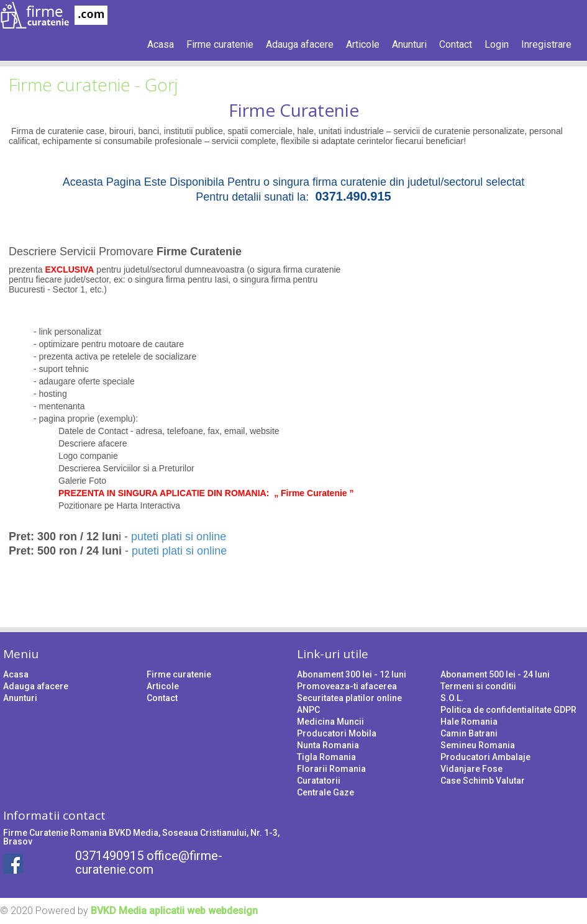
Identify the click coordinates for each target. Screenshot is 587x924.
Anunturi (409, 44)
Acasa (161, 44)
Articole (363, 44)
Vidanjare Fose (471, 769)
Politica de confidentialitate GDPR (508, 710)
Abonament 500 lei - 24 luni (495, 674)
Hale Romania (469, 722)
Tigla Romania (326, 757)
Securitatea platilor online (349, 698)
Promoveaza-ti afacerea (347, 686)
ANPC (308, 710)
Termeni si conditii (478, 686)
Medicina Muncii (330, 722)
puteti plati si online (179, 537)
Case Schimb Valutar (483, 781)
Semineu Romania (478, 745)
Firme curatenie (220, 44)
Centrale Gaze (325, 792)
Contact (456, 44)
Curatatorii (319, 781)
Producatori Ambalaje (485, 757)
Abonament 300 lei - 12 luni (352, 674)
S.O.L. (452, 698)
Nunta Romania (328, 745)
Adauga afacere (300, 44)
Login (497, 44)
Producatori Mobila (337, 733)
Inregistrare (546, 44)
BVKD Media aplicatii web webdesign (174, 911)
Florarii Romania (331, 769)
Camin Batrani (469, 733)
